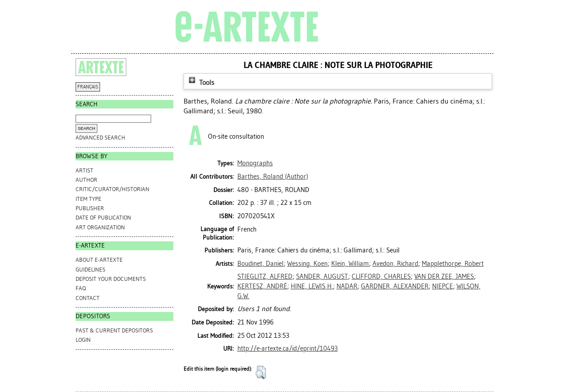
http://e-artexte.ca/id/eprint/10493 (288, 348)
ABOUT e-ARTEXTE (99, 260)
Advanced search (100, 138)
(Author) (273, 176)
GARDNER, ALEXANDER (395, 286)
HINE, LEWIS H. (312, 286)
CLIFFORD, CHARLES (381, 276)
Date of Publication (103, 218)
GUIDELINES (90, 270)
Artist (84, 170)
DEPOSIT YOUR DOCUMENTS (111, 279)
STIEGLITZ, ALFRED (265, 276)
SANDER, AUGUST (322, 276)
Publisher (90, 208)
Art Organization (100, 227)
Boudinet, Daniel (260, 264)
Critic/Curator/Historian (112, 189)
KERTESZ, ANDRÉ (262, 286)
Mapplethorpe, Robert (453, 264)
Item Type (88, 199)
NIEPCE (443, 286)
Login (83, 340)
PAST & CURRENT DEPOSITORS (114, 330)
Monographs (255, 163)
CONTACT (88, 298)
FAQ (81, 288)
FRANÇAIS (88, 87)
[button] (261, 372)
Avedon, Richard (395, 264)
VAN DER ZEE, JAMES (444, 276)
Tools (200, 82)
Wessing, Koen (307, 264)
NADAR (347, 286)
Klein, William (350, 264)
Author (86, 180)
